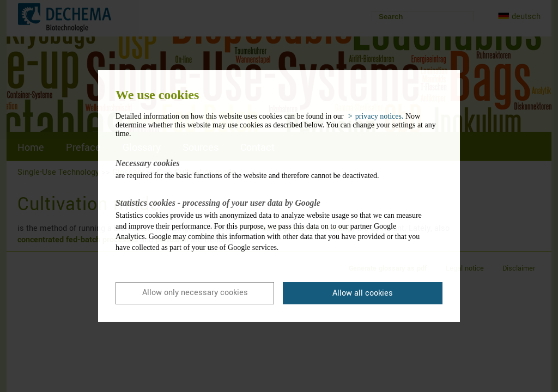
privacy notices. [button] (380, 116)
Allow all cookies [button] (363, 293)
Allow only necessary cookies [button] (195, 293)
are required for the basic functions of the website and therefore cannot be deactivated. (271, 169)
